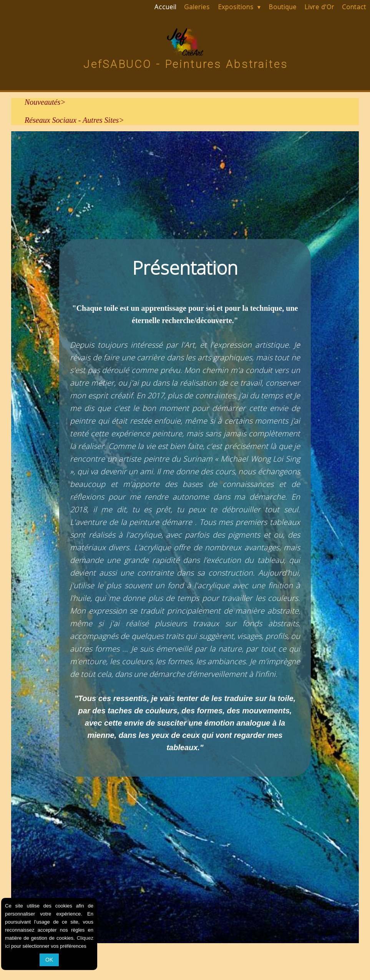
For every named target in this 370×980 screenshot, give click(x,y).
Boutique (283, 7)
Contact (354, 7)
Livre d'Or (319, 7)
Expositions (239, 7)
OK (49, 960)
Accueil (165, 7)
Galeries (197, 7)
